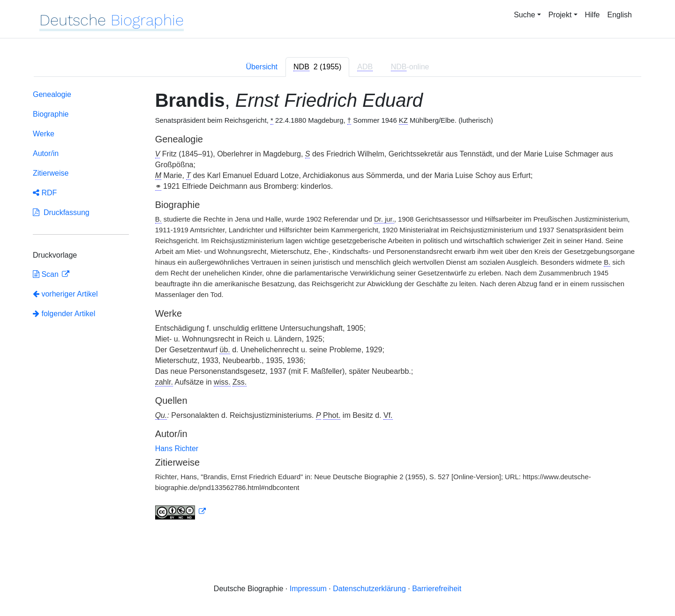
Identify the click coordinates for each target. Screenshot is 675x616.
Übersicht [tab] (262, 67)
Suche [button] (524, 15)
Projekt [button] (560, 15)
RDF (45, 193)
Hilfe (592, 15)
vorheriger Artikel (65, 294)
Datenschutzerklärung (369, 589)
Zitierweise (51, 173)
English (620, 15)
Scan (47, 274)
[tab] (317, 67)
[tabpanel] (337, 307)
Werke (44, 134)
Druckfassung (61, 212)
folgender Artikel (64, 314)
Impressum (308, 589)
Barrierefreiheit (437, 589)
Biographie (51, 114)
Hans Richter (177, 449)
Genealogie (52, 94)
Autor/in (46, 153)
